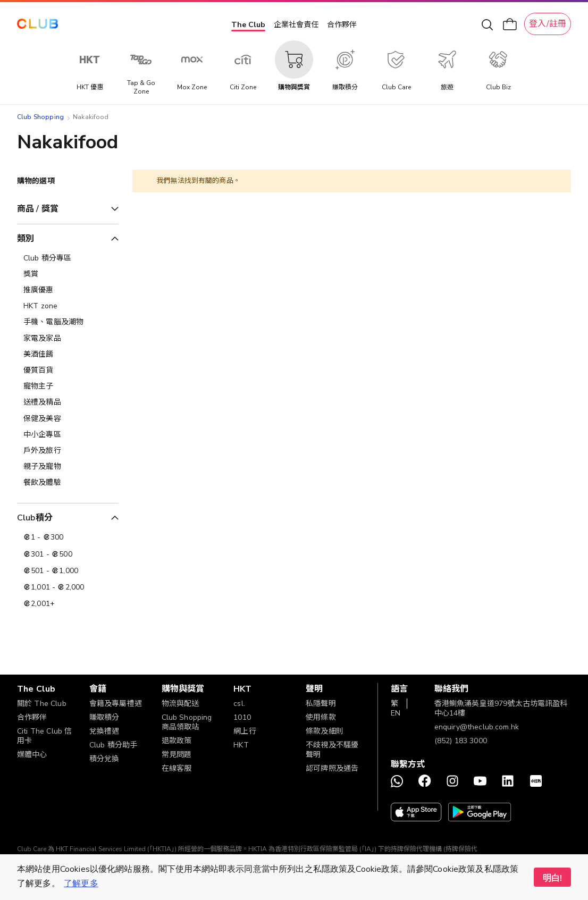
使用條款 (321, 717)
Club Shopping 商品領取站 (187, 722)
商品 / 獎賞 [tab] (38, 209)
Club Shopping (40, 117)
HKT (241, 745)
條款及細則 (325, 731)
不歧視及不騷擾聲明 (332, 750)
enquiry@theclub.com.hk (477, 727)
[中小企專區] (68, 435)
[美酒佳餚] (68, 355)
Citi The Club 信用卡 (44, 736)
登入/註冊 (548, 24)
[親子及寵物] (68, 467)
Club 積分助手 (113, 745)
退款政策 (177, 741)
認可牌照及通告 (332, 768)
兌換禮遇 (104, 731)
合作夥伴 (342, 25)
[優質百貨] (68, 371)
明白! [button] (552, 878)
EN (396, 713)
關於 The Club (42, 704)
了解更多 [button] (81, 884)
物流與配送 (180, 704)
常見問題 (177, 755)
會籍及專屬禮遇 (116, 704)
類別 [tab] (26, 239)
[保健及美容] (68, 419)
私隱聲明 (321, 704)
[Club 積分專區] (68, 258)
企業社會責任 (296, 25)
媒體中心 (32, 755)
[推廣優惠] (68, 290)
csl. (239, 704)
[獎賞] (68, 274)
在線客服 (177, 768)
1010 (242, 717)
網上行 (245, 731)
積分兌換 (104, 759)
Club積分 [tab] (35, 518)
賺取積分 (104, 717)
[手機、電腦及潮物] (68, 322)
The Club (248, 25)
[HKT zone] (68, 306)
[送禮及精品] (68, 402)
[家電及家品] (68, 339)
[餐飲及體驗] (68, 483)
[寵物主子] (68, 386)
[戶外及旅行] (68, 451)
